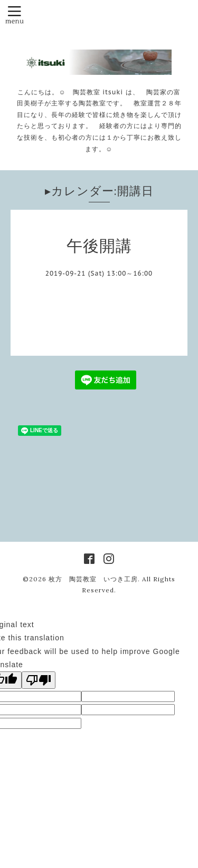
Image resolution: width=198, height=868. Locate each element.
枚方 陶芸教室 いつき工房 (93, 579)
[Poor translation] (39, 680)
